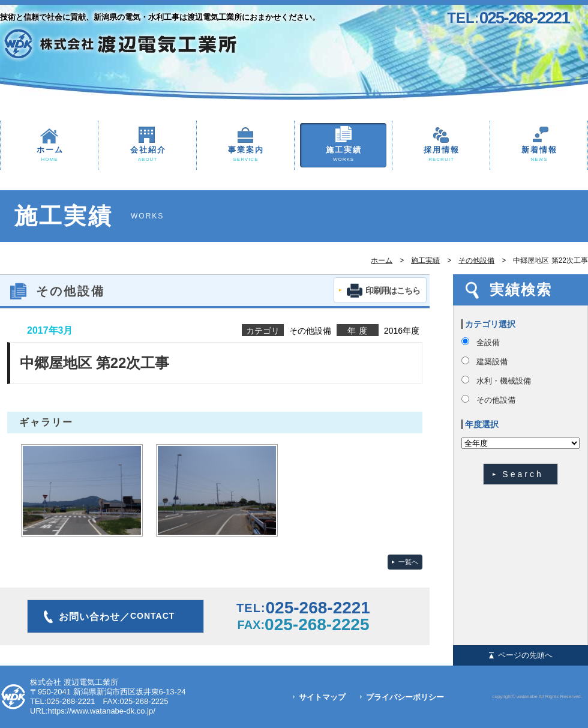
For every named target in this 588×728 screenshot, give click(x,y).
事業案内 (245, 155)
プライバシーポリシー (405, 697)
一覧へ (408, 562)
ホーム (49, 155)
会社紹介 (147, 155)
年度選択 (482, 424)
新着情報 (539, 155)
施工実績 (343, 155)
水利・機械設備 (504, 381)
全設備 (488, 342)
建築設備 (492, 362)
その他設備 (476, 260)
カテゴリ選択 (490, 324)
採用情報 (441, 155)
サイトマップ (322, 697)
